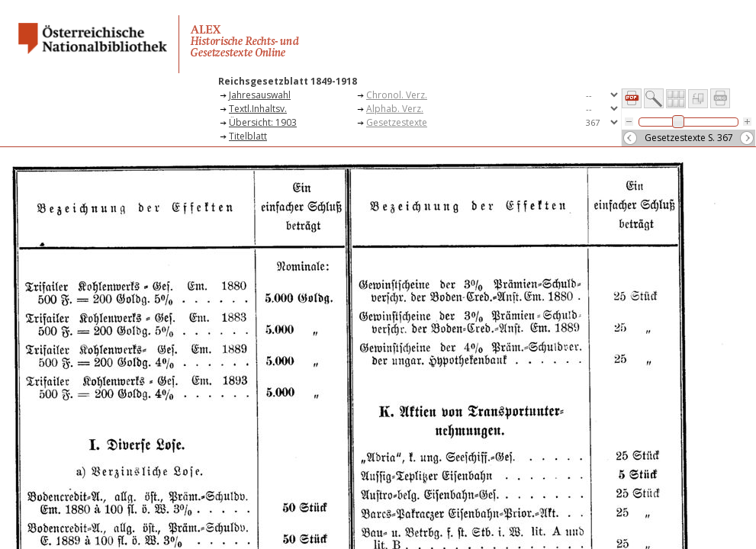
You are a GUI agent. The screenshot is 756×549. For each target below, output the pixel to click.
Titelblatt (248, 136)
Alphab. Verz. (395, 109)
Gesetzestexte (397, 122)
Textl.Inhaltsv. (258, 109)
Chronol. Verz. (397, 95)
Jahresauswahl (260, 95)
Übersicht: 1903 (263, 122)
